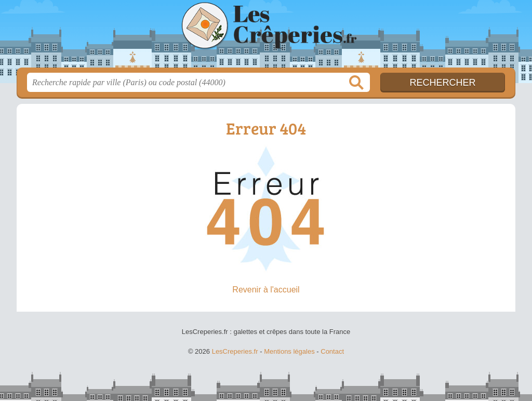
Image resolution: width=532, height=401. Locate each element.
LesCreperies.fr (266, 37)
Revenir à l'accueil (266, 290)
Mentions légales (289, 351)
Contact (332, 351)
